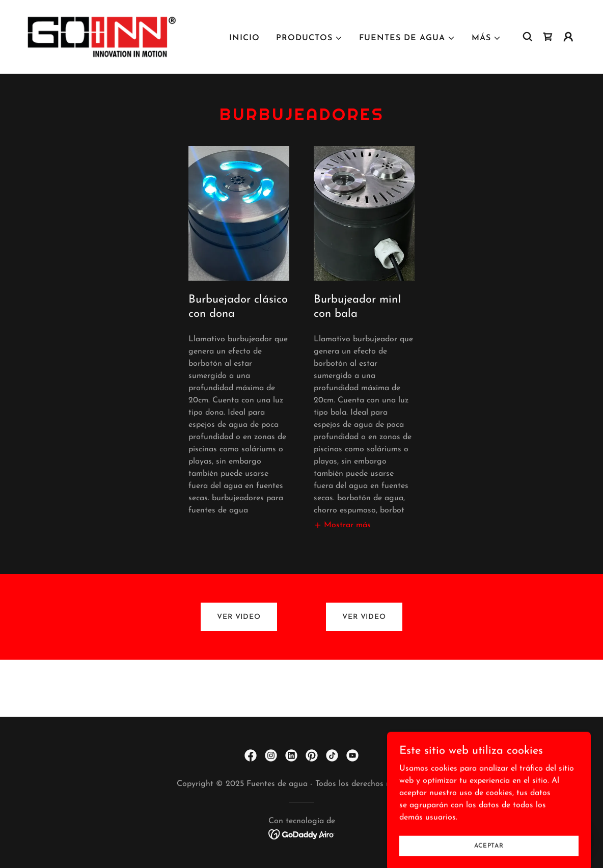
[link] (102, 36)
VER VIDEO (239, 617)
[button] (309, 38)
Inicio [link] (244, 38)
